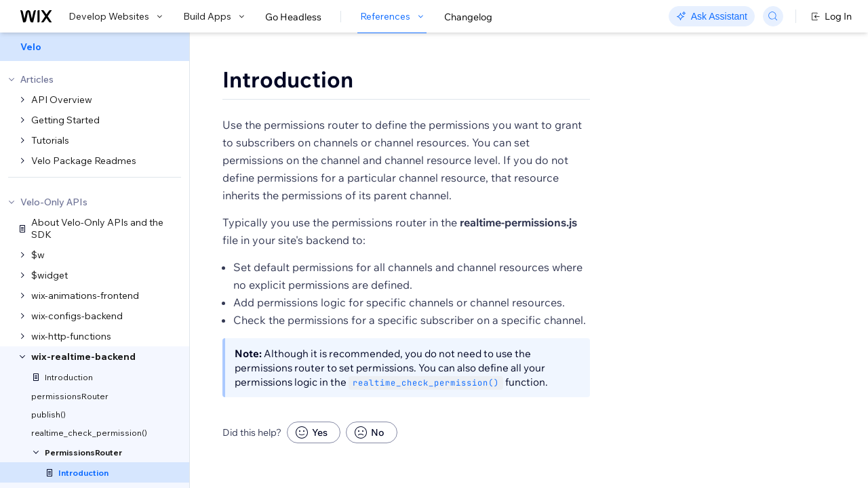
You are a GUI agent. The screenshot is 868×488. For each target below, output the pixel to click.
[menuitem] (95, 47)
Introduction (288, 79)
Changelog (468, 17)
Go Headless (293, 17)
